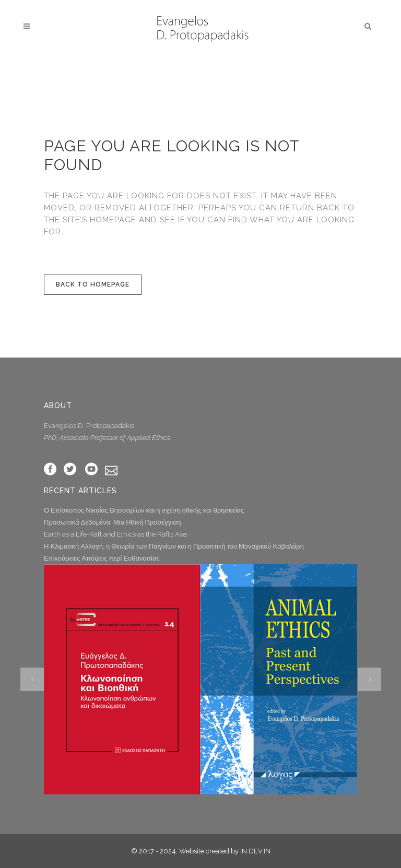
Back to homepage (93, 284)
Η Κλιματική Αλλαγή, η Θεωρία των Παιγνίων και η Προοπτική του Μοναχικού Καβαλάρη (174, 546)
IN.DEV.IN (255, 851)
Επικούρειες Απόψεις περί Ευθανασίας (102, 558)
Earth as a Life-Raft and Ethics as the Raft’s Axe (115, 534)
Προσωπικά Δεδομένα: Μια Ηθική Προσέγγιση (112, 522)
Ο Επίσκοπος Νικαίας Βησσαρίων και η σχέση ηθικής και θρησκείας (144, 510)
